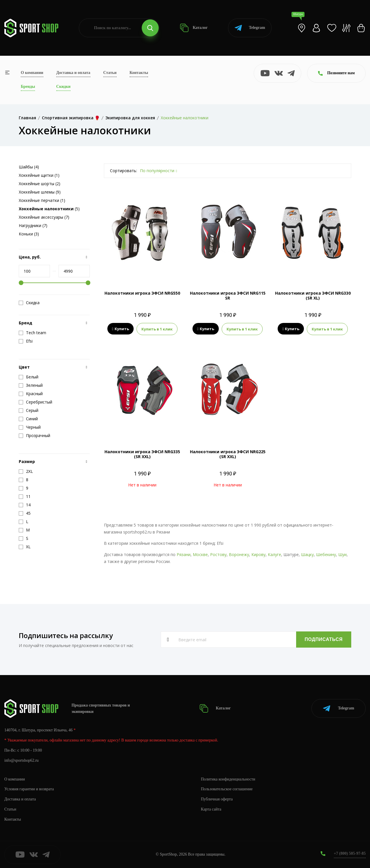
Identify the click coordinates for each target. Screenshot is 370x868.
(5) (49, 209)
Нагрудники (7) (33, 225)
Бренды (28, 87)
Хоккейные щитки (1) (39, 175)
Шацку (307, 554)
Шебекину (326, 554)
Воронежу (239, 554)
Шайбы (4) (29, 167)
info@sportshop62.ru (22, 760)
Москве (200, 554)
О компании (32, 73)
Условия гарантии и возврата (29, 789)
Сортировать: (124, 171)
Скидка (29, 303)
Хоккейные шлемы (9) (40, 192)
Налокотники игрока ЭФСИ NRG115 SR (228, 295)
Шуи (342, 554)
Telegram (250, 28)
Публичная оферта (217, 799)
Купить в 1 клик (157, 329)
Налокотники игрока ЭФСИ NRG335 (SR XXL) (142, 454)
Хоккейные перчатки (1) (42, 200)
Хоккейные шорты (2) (40, 184)
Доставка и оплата (73, 73)
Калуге (274, 554)
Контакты (139, 73)
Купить (120, 329)
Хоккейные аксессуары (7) (44, 217)
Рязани (184, 554)
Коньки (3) (29, 234)
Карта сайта (211, 809)
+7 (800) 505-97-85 (350, 853)
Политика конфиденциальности (228, 779)
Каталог (194, 28)
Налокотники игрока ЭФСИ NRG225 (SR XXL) (228, 454)
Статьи (110, 73)
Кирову (258, 554)
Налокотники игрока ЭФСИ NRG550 (142, 293)
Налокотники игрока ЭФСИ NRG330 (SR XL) (313, 295)
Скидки (63, 87)
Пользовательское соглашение (227, 789)
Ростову (218, 554)
